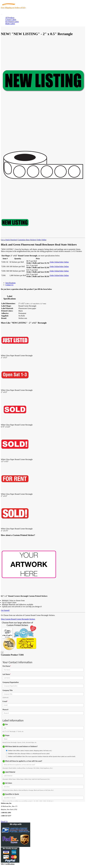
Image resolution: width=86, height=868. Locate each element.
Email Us (4, 821)
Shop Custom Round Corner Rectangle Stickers (18, 619)
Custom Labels (11, 20)
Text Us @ (9, 819)
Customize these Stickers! (27, 240)
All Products (10, 18)
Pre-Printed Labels (12, 22)
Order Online (41, 240)
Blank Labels (10, 24)
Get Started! (5, 610)
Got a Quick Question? (9, 240)
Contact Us (9, 285)
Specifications (10, 283)
